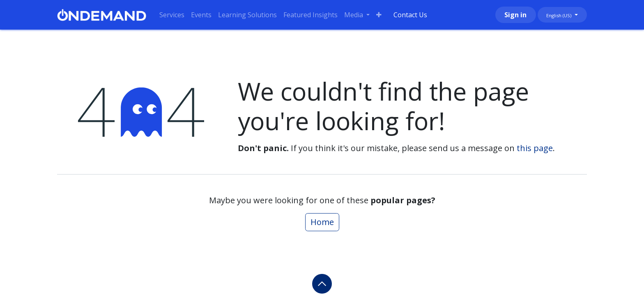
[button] (322, 284)
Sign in (515, 15)
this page (535, 148)
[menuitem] (172, 15)
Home (322, 222)
